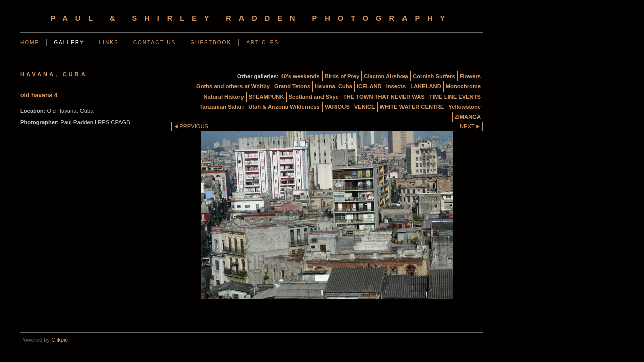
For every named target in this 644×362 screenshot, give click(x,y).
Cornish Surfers (434, 76)
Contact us (155, 42)
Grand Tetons (292, 86)
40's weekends (300, 76)
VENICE (365, 107)
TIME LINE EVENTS (455, 97)
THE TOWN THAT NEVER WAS (384, 97)
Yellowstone (465, 107)
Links (109, 42)
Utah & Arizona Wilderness (284, 107)
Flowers (470, 76)
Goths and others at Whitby (233, 86)
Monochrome (463, 86)
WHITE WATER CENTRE (412, 107)
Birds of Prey (342, 76)
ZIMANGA (468, 117)
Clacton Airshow (386, 76)
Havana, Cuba (334, 86)
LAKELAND (426, 86)
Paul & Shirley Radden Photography (252, 18)
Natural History (223, 97)
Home (30, 42)
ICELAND (369, 86)
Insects (396, 86)
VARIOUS (337, 107)
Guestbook (211, 42)
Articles (262, 42)
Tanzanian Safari (221, 107)
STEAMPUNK (266, 97)
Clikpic (60, 340)
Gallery (69, 42)
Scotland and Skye (314, 97)
